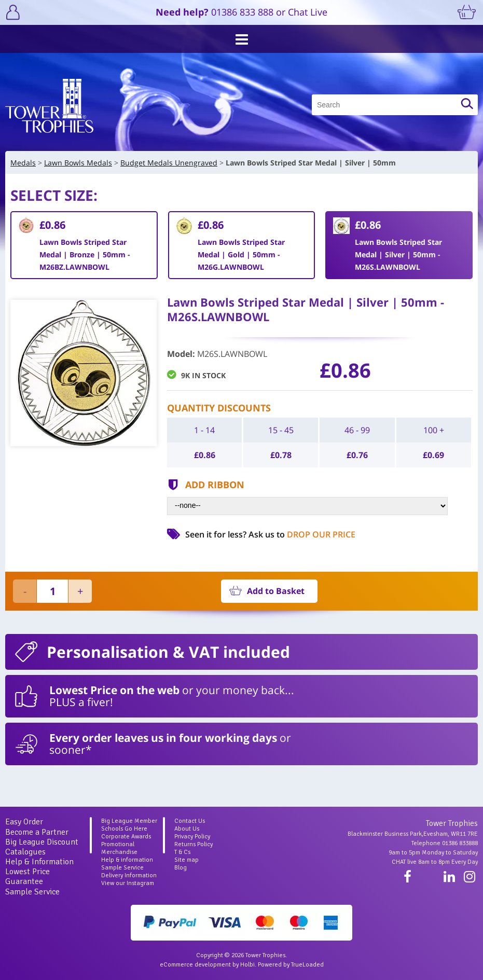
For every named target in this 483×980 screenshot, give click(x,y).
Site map (187, 860)
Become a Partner (37, 832)
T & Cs (182, 852)
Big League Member (129, 821)
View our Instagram (128, 883)
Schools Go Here (124, 829)
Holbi (247, 965)
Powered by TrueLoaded (291, 965)
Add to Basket (276, 591)
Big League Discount (42, 842)
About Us (187, 829)
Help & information (127, 860)
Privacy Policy (192, 837)
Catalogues (25, 852)
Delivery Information (129, 875)
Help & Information (39, 862)
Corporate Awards (126, 837)
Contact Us (190, 821)
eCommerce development (195, 965)
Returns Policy (194, 844)
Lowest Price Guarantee (27, 877)
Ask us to (302, 534)
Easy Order (24, 822)
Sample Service (32, 892)
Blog (181, 868)
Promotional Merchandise (119, 848)
